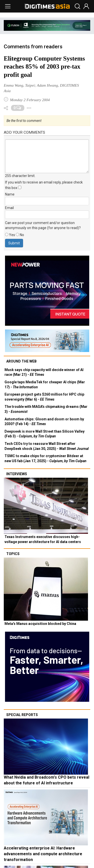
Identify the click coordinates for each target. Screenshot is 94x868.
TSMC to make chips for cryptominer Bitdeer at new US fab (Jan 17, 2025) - (45, 458)
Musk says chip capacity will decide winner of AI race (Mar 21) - (44, 372)
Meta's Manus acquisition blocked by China (40, 624)
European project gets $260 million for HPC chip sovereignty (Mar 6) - (44, 397)
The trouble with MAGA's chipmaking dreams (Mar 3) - (46, 409)
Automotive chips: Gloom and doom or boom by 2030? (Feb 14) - (44, 422)
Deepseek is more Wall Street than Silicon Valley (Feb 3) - (44, 434)
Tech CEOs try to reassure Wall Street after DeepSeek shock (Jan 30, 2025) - (47, 446)
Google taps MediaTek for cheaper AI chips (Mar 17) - (45, 385)
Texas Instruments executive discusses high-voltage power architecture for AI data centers (43, 539)
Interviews (17, 474)
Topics (13, 554)
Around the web (21, 361)
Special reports (22, 715)
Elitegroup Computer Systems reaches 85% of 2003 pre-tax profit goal (44, 67)
